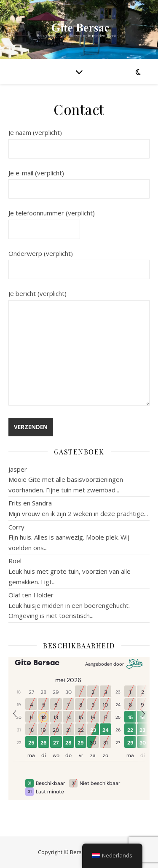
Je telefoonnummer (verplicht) (52, 221)
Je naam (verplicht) (79, 140)
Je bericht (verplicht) (79, 348)
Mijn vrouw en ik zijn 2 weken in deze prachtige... (78, 513)
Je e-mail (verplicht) (79, 181)
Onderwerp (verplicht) (79, 261)
